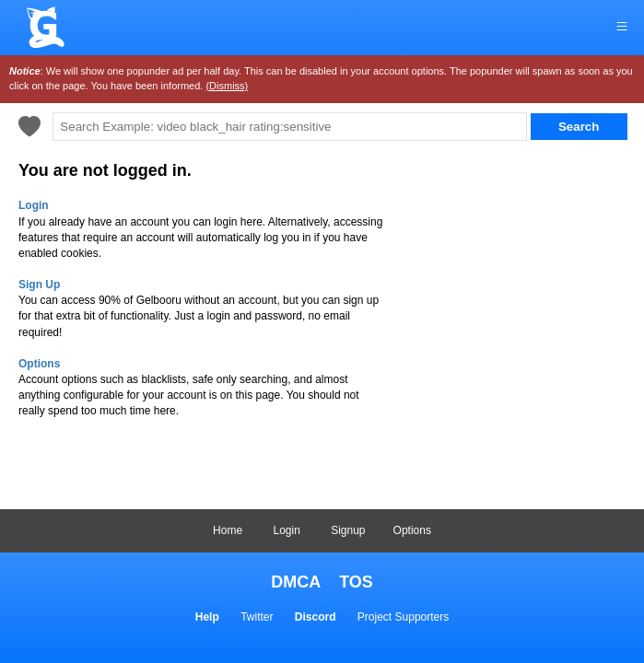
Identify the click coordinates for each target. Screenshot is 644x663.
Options (412, 530)
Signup (348, 530)
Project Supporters (403, 617)
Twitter (257, 617)
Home (228, 530)
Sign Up (39, 285)
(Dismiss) (227, 86)
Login (286, 530)
